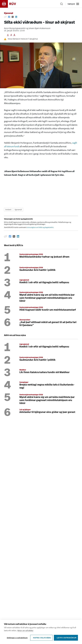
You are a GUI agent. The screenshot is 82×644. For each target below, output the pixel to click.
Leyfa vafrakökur (67, 638)
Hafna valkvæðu (42, 638)
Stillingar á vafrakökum (17, 638)
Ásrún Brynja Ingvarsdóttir (15, 29)
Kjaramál (9, 13)
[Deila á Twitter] (13, 17)
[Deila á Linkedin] (16, 17)
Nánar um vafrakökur (25, 631)
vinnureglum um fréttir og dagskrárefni (40, 227)
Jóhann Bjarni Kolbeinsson (39, 29)
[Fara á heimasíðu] (10, 4)
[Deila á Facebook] (9, 17)
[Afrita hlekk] (5, 17)
